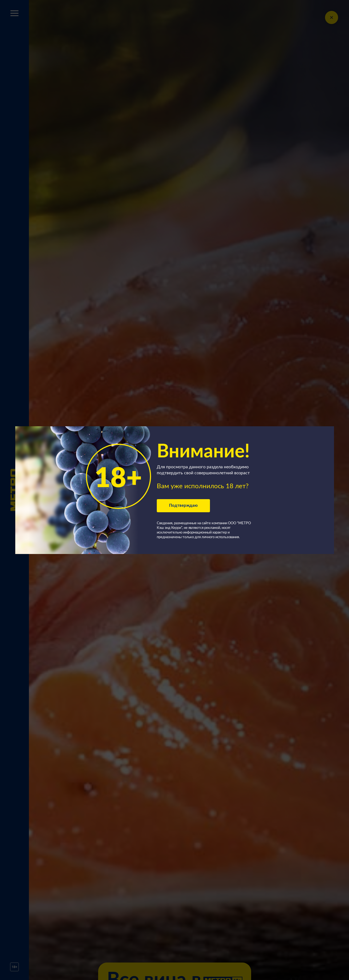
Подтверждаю (183, 506)
